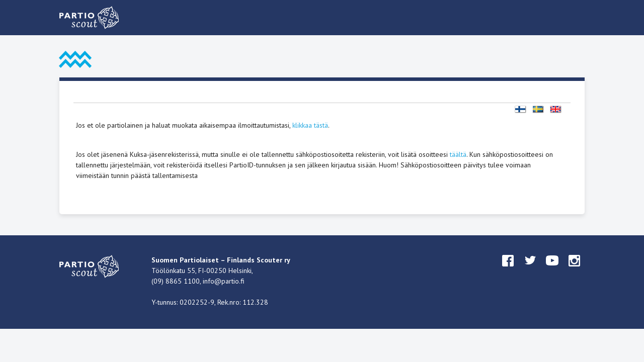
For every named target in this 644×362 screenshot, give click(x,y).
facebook (508, 270)
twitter (530, 270)
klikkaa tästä (310, 125)
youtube (552, 270)
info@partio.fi (224, 281)
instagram (575, 270)
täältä (458, 154)
